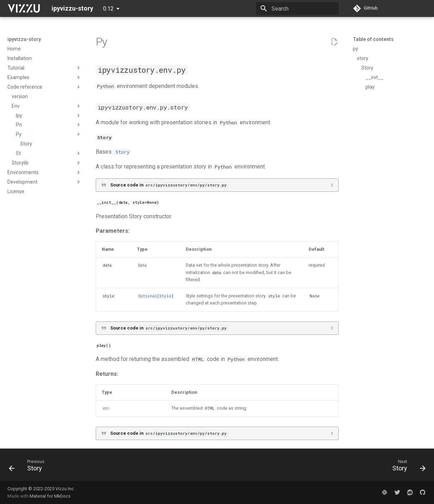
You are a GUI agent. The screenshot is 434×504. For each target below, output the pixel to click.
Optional (148, 296)
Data (142, 265)
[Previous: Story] (29, 467)
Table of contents (373, 39)
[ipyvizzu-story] (24, 8)
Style (165, 296)
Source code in (169, 185)
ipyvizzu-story (24, 39)
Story (123, 152)
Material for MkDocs (50, 496)
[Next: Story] (406, 467)
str (106, 408)
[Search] (297, 8)
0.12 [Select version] (108, 9)
